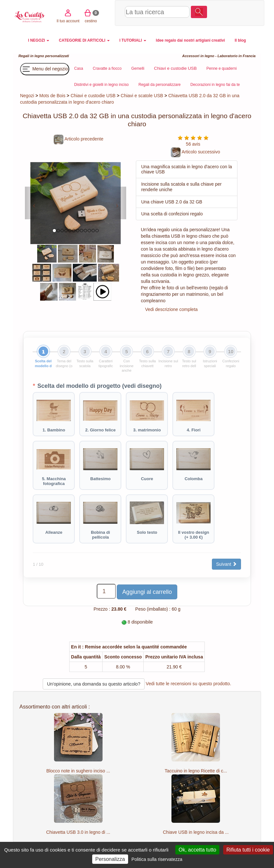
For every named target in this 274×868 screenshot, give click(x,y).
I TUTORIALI (133, 40)
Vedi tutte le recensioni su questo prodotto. (189, 684)
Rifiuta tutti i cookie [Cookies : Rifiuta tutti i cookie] (248, 850)
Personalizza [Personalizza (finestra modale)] (110, 859)
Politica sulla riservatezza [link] (157, 859)
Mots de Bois (52, 96)
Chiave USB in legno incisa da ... (196, 832)
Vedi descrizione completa (171, 309)
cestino (242, 12)
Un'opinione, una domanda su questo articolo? (93, 684)
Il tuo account (219, 12)
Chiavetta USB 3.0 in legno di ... (78, 832)
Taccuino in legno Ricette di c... (196, 771)
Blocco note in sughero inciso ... (78, 771)
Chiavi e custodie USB (93, 96)
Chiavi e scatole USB (142, 96)
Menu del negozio (45, 69)
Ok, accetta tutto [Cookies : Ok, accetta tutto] (197, 850)
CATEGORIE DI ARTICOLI (84, 40)
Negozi (27, 96)
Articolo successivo (195, 152)
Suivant (227, 564)
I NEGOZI (39, 40)
